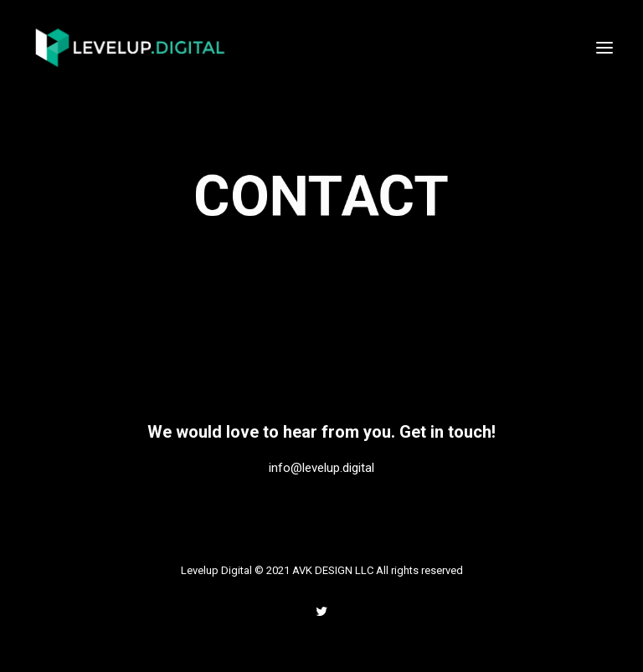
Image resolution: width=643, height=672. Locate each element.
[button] (604, 48)
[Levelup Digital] (131, 48)
